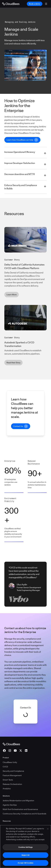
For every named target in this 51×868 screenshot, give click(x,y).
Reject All (25, 855)
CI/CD (5, 767)
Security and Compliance (13, 771)
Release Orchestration (12, 784)
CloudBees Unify (10, 762)
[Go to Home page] (11, 4)
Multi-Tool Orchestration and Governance (20, 809)
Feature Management (12, 775)
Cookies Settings (26, 847)
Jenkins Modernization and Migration (18, 801)
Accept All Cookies (26, 863)
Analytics (7, 789)
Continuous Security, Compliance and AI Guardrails (24, 814)
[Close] (48, 829)
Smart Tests (8, 780)
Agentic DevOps (10, 805)
